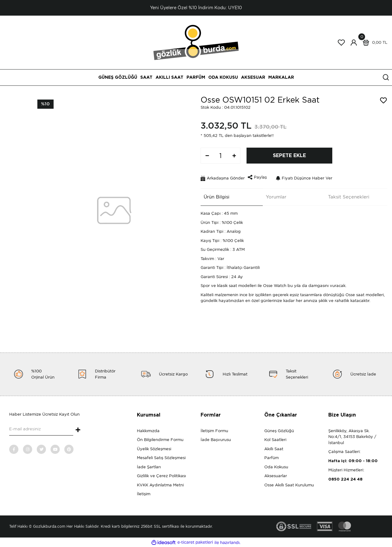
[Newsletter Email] (41, 429)
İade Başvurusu (216, 440)
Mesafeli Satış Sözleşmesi (161, 458)
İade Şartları (149, 467)
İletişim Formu (214, 431)
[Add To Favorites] (383, 100)
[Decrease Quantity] (207, 156)
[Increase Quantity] (234, 156)
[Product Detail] (45, 104)
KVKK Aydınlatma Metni (160, 485)
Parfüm (271, 458)
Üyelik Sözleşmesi (154, 449)
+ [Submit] (78, 430)
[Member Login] (354, 43)
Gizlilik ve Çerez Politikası (161, 476)
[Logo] (196, 42)
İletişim (144, 494)
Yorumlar (273, 195)
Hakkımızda (148, 431)
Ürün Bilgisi (213, 195)
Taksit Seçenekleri (346, 195)
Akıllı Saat (274, 449)
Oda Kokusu (276, 467)
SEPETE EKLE (289, 156)
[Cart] (374, 43)
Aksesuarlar (276, 476)
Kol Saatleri (275, 440)
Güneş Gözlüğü (279, 431)
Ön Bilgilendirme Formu (160, 440)
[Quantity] (221, 156)
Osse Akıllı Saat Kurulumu (289, 485)
